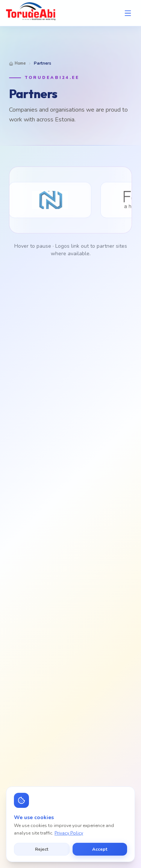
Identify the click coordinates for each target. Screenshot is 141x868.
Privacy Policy (69, 833)
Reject (42, 849)
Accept (100, 849)
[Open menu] (128, 13)
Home (17, 63)
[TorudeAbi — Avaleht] (31, 13)
